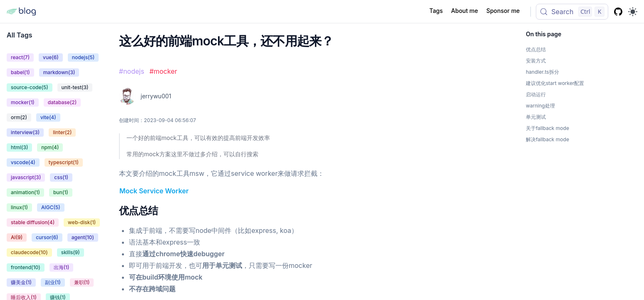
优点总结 (139, 211)
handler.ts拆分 (542, 72)
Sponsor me (503, 11)
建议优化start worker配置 (555, 83)
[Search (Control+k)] (572, 12)
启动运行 (536, 94)
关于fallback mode (547, 128)
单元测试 (536, 117)
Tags (436, 11)
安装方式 (536, 61)
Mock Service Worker (154, 191)
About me (464, 11)
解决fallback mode (547, 139)
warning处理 (540, 106)
